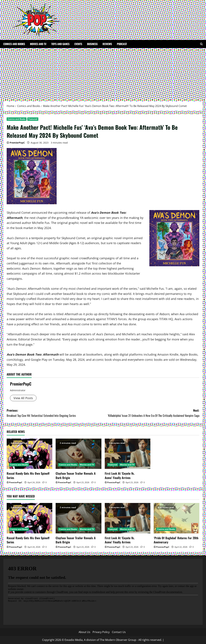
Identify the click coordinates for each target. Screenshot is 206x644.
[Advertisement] (103, 73)
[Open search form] (201, 44)
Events (78, 44)
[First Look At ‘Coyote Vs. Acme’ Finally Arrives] (128, 454)
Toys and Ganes (60, 44)
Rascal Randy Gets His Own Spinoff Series (28, 475)
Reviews (107, 44)
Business (92, 44)
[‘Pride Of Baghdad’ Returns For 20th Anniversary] (177, 518)
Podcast (122, 44)
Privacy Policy (101, 632)
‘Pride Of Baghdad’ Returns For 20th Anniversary (176, 540)
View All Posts (23, 398)
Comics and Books (14, 44)
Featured (33, 119)
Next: (151, 413)
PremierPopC (17, 143)
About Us (84, 632)
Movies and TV (38, 44)
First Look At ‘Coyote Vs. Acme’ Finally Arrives (120, 475)
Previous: (55, 413)
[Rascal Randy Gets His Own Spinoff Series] (29, 454)
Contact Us (119, 632)
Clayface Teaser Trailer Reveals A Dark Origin (76, 475)
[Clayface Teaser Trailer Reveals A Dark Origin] (78, 454)
